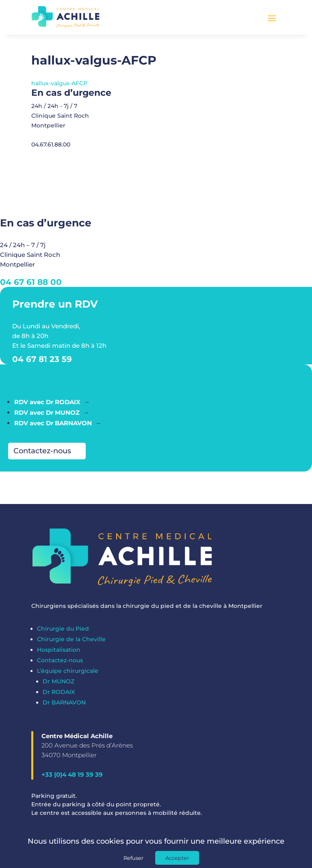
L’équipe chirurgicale (68, 675)
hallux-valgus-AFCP (59, 87)
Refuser (133, 858)
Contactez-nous (42, 455)
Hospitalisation (59, 654)
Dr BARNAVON (64, 706)
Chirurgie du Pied (63, 633)
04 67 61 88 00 (31, 286)
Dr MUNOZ (58, 685)
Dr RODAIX (59, 696)
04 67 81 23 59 (42, 363)
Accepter (177, 858)
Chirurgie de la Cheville (71, 643)
